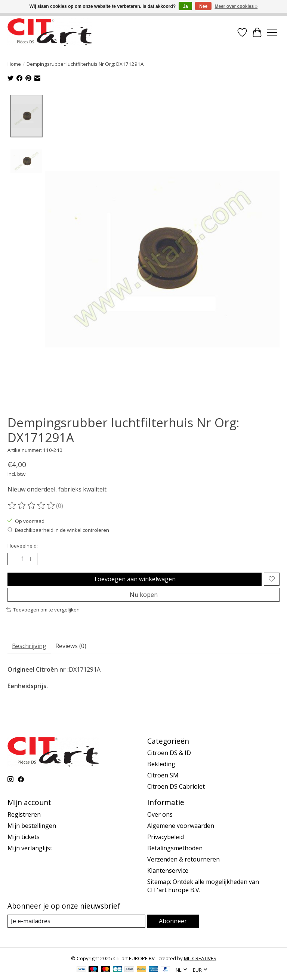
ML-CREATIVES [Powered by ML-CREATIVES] (200, 959)
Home (14, 64)
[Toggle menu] (272, 33)
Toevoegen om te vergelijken (43, 610)
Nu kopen (144, 595)
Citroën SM (163, 776)
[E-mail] (76, 922)
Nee (203, 6)
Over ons (160, 815)
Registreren (24, 815)
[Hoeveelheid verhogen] (30, 559)
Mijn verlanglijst (30, 848)
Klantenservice (168, 871)
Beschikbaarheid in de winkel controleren (58, 530)
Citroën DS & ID (169, 753)
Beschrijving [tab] (29, 646)
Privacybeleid (166, 837)
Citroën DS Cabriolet (176, 787)
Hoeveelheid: (23, 546)
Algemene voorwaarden (181, 826)
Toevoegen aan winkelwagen (135, 579)
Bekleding (161, 764)
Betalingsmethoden (175, 848)
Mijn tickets (24, 837)
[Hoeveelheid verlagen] (15, 559)
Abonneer (173, 921)
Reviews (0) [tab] (71, 646)
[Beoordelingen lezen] (32, 506)
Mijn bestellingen (32, 826)
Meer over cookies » (236, 6)
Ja (185, 6)
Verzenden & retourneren (183, 860)
